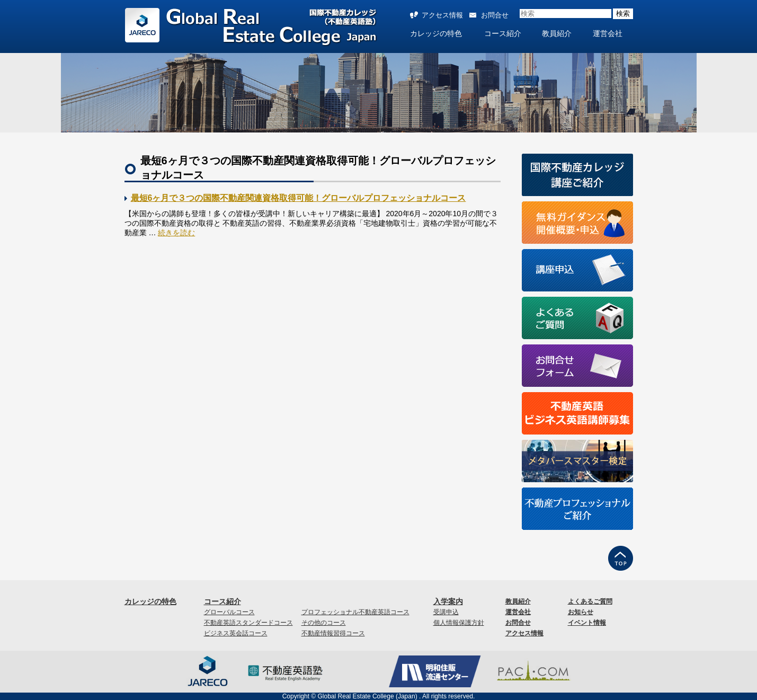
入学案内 (448, 601)
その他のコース (324, 623)
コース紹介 (503, 33)
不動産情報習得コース (333, 633)
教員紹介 (557, 33)
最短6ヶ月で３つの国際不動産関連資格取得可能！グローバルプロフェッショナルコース (299, 198)
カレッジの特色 (436, 33)
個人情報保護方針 (459, 623)
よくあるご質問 (590, 601)
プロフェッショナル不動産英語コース (355, 612)
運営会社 (608, 33)
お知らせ (581, 612)
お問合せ (495, 15)
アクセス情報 (442, 15)
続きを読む (176, 233)
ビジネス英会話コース (236, 633)
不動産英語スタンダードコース (248, 623)
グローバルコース (229, 612)
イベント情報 (587, 623)
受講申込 (446, 612)
